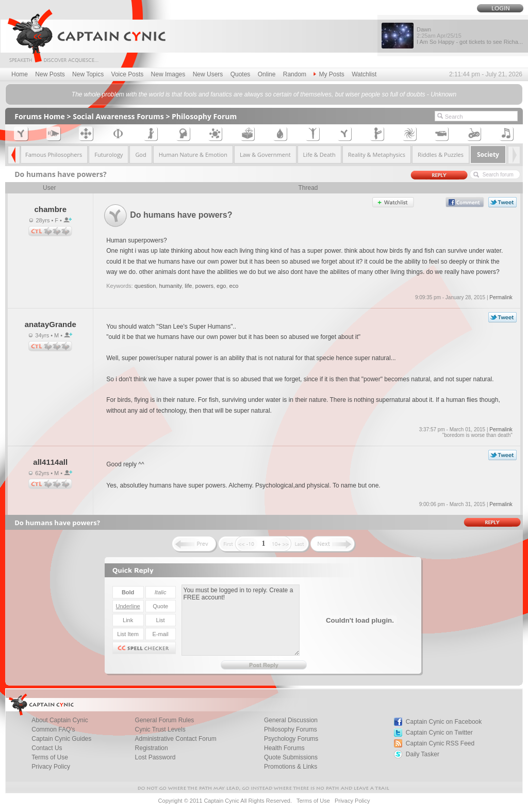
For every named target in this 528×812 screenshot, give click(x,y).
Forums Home (40, 116)
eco (234, 286)
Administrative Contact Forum (176, 739)
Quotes (241, 74)
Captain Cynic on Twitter (439, 733)
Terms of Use (313, 801)
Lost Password (155, 757)
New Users (208, 74)
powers (204, 286)
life (188, 286)
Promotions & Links (291, 767)
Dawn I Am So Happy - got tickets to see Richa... (470, 36)
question (145, 286)
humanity (170, 286)
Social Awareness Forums (118, 116)
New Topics (88, 74)
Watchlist (364, 74)
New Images (168, 74)
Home (20, 74)
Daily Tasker (423, 754)
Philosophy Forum (204, 116)
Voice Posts (128, 74)
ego (221, 286)
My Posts (329, 74)
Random (295, 74)
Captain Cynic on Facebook (444, 722)
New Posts (50, 74)
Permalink (501, 297)
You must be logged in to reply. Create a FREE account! (241, 620)
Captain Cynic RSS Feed (440, 743)
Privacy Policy (51, 767)
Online (267, 74)
